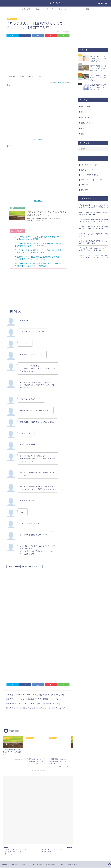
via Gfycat (38, 140)
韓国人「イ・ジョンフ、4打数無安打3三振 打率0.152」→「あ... (33, 701)
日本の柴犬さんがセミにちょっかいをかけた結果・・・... (98, 68)
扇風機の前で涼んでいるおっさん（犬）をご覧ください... (98, 87)
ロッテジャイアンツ (36, 568)
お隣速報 (85, 190)
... (7, 714)
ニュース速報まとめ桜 (90, 175)
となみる (55, 3)
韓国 (10, 568)
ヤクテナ (85, 185)
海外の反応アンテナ (89, 165)
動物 (38, 9)
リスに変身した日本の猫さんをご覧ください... (98, 78)
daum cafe (61, 83)
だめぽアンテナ (87, 170)
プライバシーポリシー (11, 865)
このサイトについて (27, 865)
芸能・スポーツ (65, 9)
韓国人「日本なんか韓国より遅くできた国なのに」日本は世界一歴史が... (36, 709)
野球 (25, 568)
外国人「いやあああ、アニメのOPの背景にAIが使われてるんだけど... (35, 705)
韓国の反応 (26, 9)
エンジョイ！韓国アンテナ (92, 180)
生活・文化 (49, 9)
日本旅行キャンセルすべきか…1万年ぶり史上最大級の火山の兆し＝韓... (36, 696)
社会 (78, 9)
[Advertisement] (38, 57)
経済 (87, 9)
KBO (18, 568)
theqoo (67, 83)
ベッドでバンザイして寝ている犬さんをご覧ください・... (98, 58)
